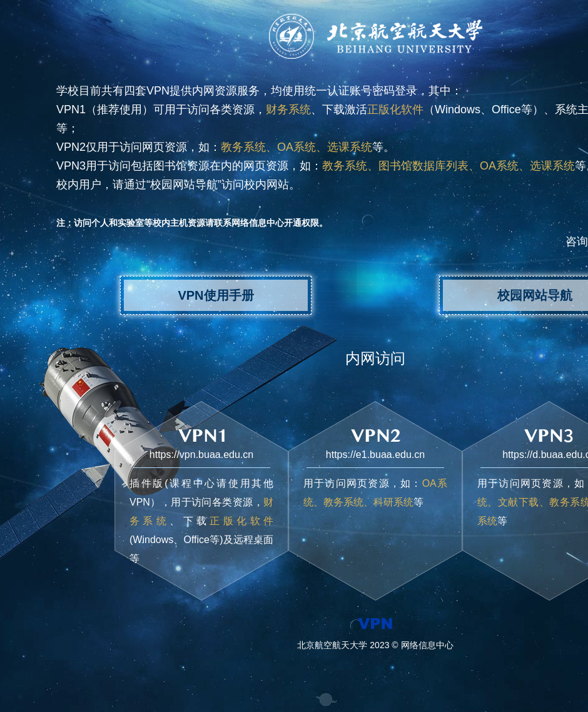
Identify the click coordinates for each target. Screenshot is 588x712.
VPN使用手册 (215, 295)
